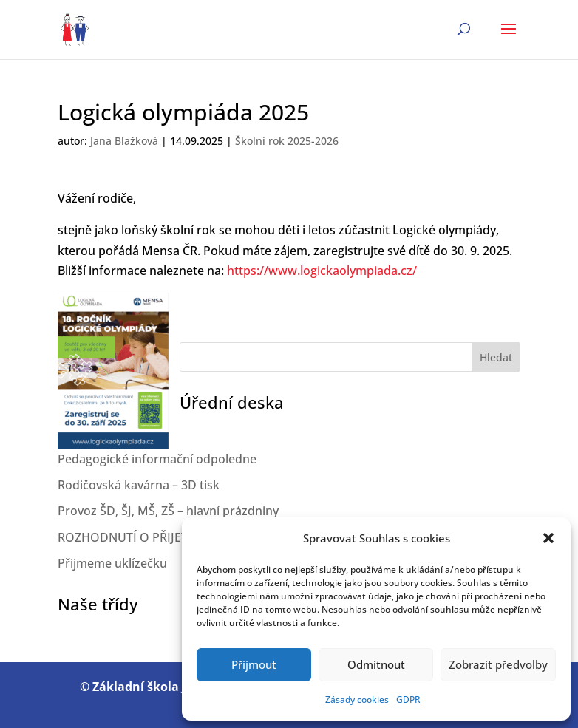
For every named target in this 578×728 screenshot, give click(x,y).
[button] (548, 538)
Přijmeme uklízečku (112, 563)
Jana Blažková (124, 141)
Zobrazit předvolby (498, 664)
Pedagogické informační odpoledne (157, 459)
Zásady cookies (357, 700)
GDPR (408, 700)
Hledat (496, 357)
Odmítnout (376, 664)
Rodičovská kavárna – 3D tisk (139, 485)
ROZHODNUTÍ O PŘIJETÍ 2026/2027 (155, 537)
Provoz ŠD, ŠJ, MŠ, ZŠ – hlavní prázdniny (168, 511)
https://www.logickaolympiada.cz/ (322, 271)
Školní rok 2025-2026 (287, 141)
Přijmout (254, 664)
